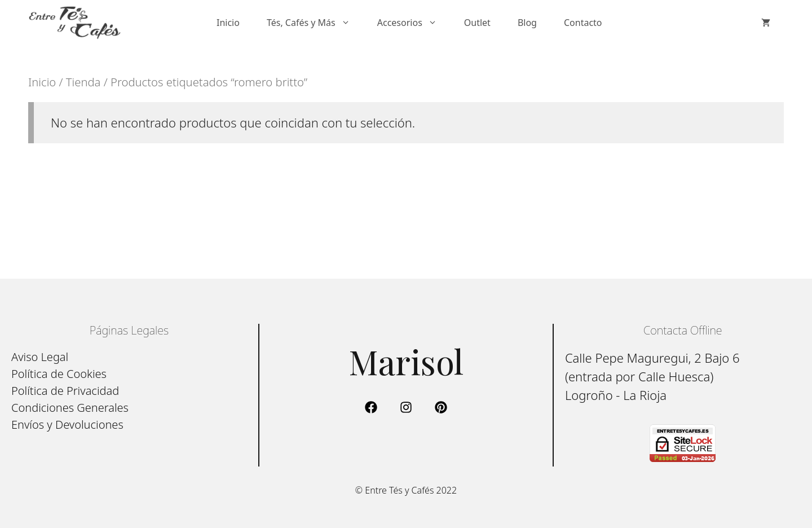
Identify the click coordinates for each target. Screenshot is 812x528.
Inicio (228, 23)
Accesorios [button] (414, 23)
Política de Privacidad (65, 391)
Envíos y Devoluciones (67, 424)
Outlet (477, 23)
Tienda (83, 82)
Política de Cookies (59, 374)
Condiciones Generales (70, 408)
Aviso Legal (40, 357)
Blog (527, 23)
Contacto (583, 23)
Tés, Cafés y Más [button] (315, 23)
